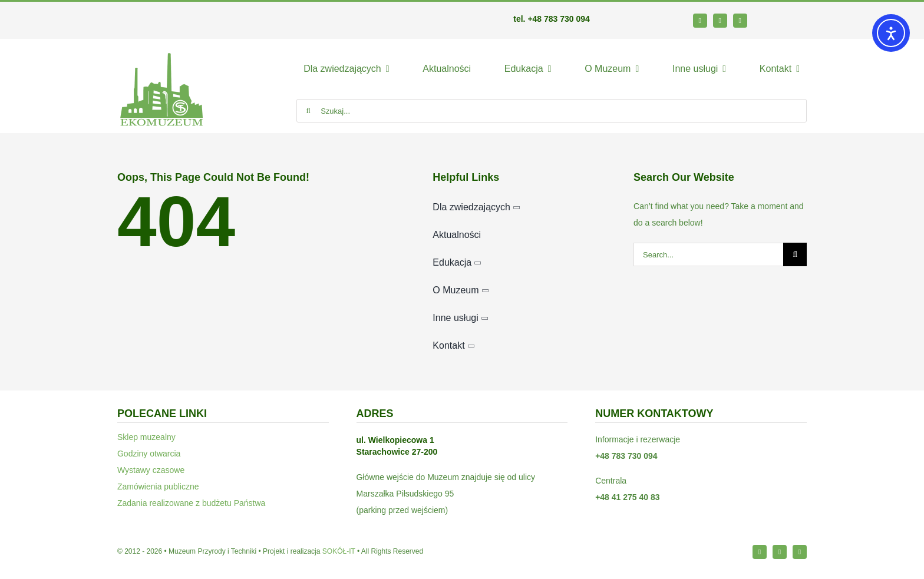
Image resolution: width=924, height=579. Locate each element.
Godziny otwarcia (149, 454)
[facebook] (700, 21)
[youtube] (740, 21)
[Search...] (708, 254)
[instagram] (720, 21)
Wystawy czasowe (151, 470)
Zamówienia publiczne (158, 487)
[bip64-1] (791, 18)
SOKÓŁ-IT (339, 551)
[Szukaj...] (552, 111)
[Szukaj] (308, 111)
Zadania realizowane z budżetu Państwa (191, 503)
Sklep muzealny (146, 437)
